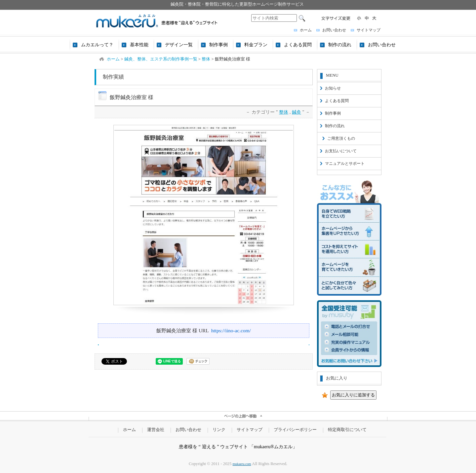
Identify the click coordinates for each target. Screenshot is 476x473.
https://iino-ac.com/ (231, 330)
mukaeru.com (242, 464)
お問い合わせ (334, 30)
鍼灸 (297, 112)
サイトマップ (369, 30)
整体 (284, 112)
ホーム (306, 30)
